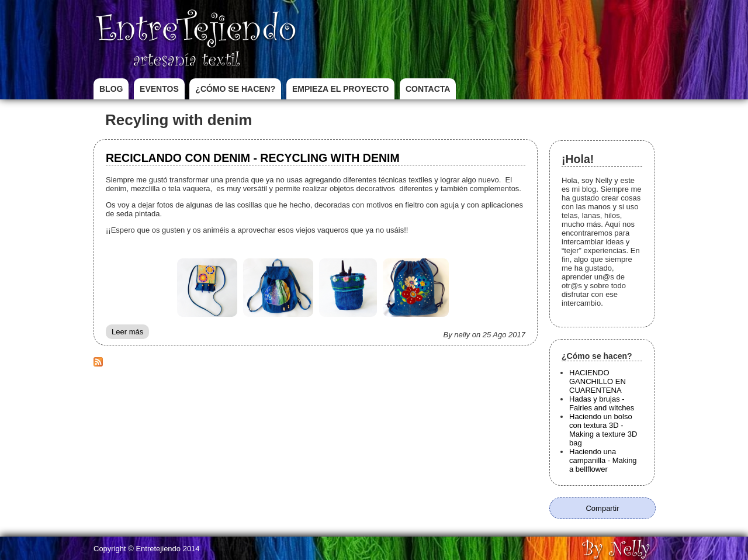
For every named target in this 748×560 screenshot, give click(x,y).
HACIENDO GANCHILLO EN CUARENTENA (598, 381)
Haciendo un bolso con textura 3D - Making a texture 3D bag (603, 430)
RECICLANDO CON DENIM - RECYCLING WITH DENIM (253, 158)
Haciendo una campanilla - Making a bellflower (603, 460)
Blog (111, 89)
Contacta (428, 89)
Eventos (159, 89)
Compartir (602, 508)
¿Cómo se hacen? (235, 89)
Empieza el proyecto (340, 89)
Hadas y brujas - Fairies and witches (602, 403)
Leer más (130, 333)
